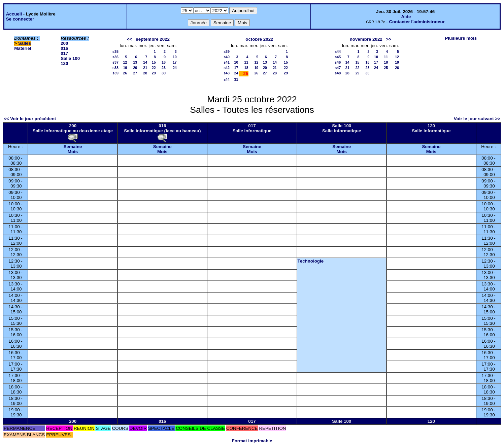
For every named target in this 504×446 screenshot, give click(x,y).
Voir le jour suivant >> (477, 119)
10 (175, 57)
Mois (73, 152)
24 (175, 68)
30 (164, 73)
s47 (338, 68)
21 (145, 68)
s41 (227, 62)
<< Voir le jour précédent (30, 119)
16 (164, 62)
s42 (227, 68)
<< (130, 39)
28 (145, 73)
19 (125, 68)
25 (386, 68)
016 (64, 48)
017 (64, 53)
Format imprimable (252, 441)
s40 (227, 57)
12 (125, 62)
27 (135, 73)
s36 (115, 57)
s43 (227, 73)
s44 (227, 79)
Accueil (14, 14)
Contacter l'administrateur (417, 22)
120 (64, 63)
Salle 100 (70, 58)
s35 (115, 52)
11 (246, 62)
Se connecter (20, 19)
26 (125, 73)
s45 (338, 57)
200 (64, 43)
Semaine (73, 147)
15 (154, 62)
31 (236, 79)
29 (154, 73)
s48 (338, 73)
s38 (115, 68)
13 (135, 62)
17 (175, 62)
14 (145, 62)
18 (246, 68)
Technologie (311, 261)
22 (154, 68)
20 (135, 68)
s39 (115, 73)
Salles (25, 43)
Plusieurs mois (461, 38)
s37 (115, 62)
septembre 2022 (153, 39)
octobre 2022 (259, 39)
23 (164, 68)
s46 (338, 62)
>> (389, 39)
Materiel (23, 48)
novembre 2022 (366, 39)
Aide (406, 17)
